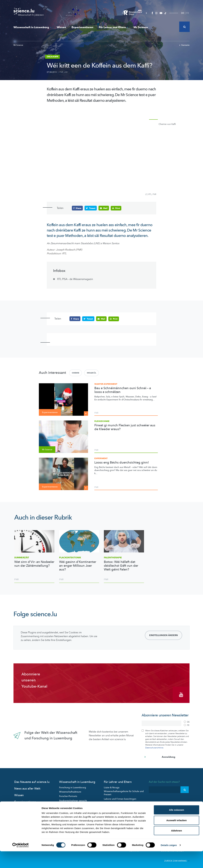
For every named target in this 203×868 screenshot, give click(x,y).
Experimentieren (82, 27)
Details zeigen (169, 862)
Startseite (184, 45)
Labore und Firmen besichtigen (120, 797)
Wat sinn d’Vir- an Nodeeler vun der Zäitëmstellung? (34, 564)
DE (183, 13)
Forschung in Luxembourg (73, 786)
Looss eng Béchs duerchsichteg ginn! (122, 462)
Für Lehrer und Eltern (113, 27)
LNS (66, 72)
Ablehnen (177, 847)
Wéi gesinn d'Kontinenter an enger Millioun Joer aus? (78, 566)
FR (188, 13)
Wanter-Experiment (106, 384)
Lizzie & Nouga (112, 786)
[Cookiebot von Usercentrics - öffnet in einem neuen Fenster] (21, 862)
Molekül (92, 373)
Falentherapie (113, 557)
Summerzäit (22, 557)
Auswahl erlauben (177, 837)
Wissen (61, 27)
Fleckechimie (102, 421)
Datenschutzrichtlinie (154, 746)
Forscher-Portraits (68, 794)
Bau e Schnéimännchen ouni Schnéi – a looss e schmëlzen (123, 390)
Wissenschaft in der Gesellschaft (76, 803)
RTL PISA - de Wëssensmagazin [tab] (75, 279)
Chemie (75, 373)
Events (62, 808)
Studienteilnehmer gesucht (73, 799)
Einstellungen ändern (164, 635)
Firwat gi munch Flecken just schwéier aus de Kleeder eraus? (125, 427)
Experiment (101, 458)
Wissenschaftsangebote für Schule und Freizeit (124, 791)
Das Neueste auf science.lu (32, 780)
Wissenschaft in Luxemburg (32, 27)
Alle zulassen (176, 826)
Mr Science (141, 27)
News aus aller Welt (27, 787)
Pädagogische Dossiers (116, 801)
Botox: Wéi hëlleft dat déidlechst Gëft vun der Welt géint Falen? (121, 566)
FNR (61, 72)
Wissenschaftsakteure (70, 790)
